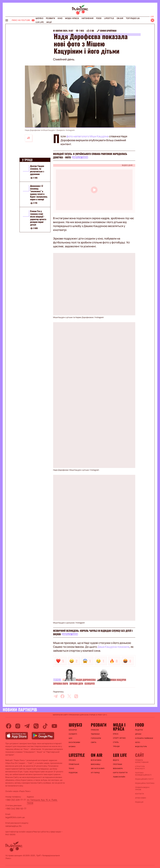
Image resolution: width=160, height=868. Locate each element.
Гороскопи (96, 738)
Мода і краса (72, 18)
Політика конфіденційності (143, 774)
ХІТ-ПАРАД (95, 773)
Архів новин (141, 798)
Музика (72, 747)
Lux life (40, 22)
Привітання (74, 764)
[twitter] (69, 696)
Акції (49, 22)
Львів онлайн (119, 777)
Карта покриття (120, 773)
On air (120, 18)
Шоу (71, 738)
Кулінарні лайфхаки (144, 738)
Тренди (116, 746)
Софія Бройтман (108, 31)
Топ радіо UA (133, 18)
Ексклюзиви (74, 742)
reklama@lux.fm (13, 826)
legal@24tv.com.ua (15, 817)
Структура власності (140, 768)
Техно (71, 768)
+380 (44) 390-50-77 (16, 809)
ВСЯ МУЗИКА (96, 760)
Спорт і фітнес (119, 738)
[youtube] (54, 726)
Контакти (139, 794)
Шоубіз (39, 18)
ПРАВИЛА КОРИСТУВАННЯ (142, 761)
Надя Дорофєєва (86, 680)
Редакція (139, 802)
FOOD (99, 18)
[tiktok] (45, 726)
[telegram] (56, 696)
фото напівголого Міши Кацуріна (87, 136)
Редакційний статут (144, 779)
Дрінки (138, 734)
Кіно (60, 18)
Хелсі (138, 742)
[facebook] (62, 696)
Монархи (73, 730)
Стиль (116, 742)
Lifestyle (109, 18)
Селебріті (90, 684)
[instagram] (18, 726)
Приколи (95, 730)
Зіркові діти (76, 684)
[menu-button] (7, 20)
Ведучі (116, 760)
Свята (94, 742)
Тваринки (95, 734)
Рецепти (139, 730)
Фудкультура (141, 747)
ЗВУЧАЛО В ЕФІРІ (98, 768)
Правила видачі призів (142, 789)
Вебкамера (118, 768)
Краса (116, 734)
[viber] (76, 696)
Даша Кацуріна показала (113, 647)
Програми (118, 764)
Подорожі (73, 773)
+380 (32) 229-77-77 (16, 800)
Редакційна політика (145, 783)
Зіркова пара (61, 684)
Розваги (50, 18)
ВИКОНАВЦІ (96, 764)
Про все (72, 760)
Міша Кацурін (118, 680)
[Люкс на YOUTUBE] (23, 20)
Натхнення (88, 18)
